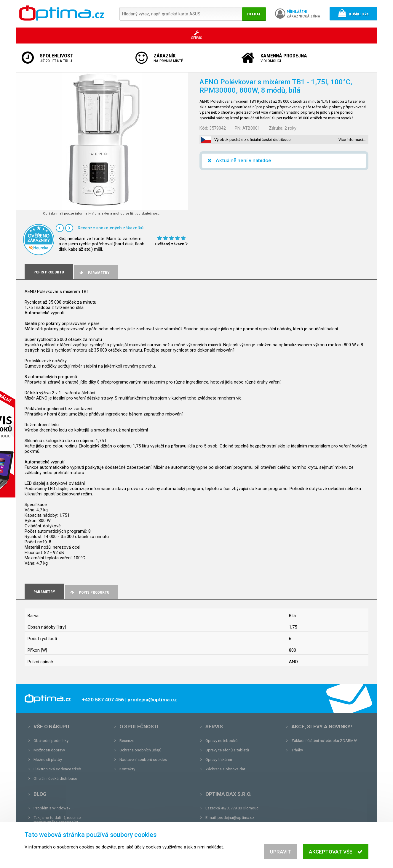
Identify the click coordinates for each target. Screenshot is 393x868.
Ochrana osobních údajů (140, 750)
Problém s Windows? (52, 808)
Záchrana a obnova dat (225, 769)
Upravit (281, 853)
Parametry (94, 273)
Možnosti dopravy (49, 750)
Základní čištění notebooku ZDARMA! (324, 741)
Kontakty (127, 769)
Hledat (254, 14)
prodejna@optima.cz (236, 818)
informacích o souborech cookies (61, 849)
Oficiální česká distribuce (55, 778)
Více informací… (352, 140)
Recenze (127, 741)
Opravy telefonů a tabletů (227, 750)
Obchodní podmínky (51, 741)
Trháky (297, 750)
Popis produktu (89, 592)
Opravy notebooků (221, 741)
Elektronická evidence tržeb (57, 769)
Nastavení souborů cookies (143, 760)
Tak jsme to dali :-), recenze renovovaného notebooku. (57, 820)
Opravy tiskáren (219, 760)
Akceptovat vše (336, 853)
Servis (214, 727)
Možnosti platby (48, 760)
